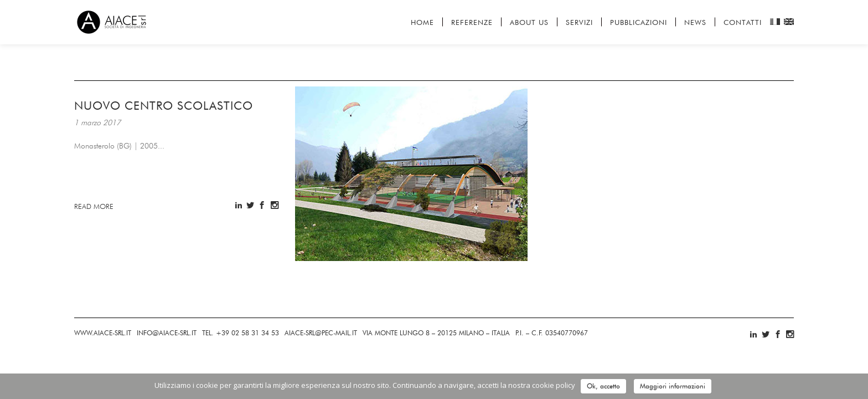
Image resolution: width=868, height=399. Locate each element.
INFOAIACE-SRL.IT (167, 333)
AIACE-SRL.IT (103, 333)
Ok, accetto (603, 386)
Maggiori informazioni (673, 386)
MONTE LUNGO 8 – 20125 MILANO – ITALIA (436, 333)
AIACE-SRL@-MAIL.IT (321, 333)
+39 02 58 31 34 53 (241, 333)
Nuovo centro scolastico (164, 106)
